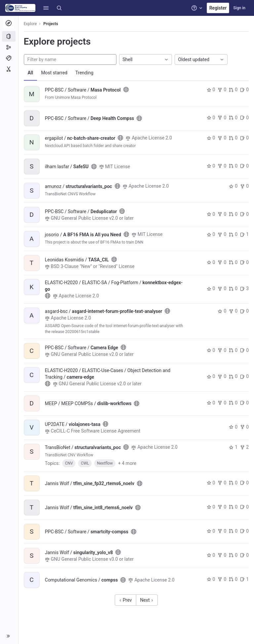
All (31, 73)
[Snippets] (9, 69)
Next (147, 600)
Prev (126, 600)
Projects (51, 24)
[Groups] (9, 47)
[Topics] (9, 58)
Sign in (239, 8)
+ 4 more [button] (127, 463)
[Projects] (9, 36)
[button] (46, 8)
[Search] (59, 8)
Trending (85, 73)
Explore (30, 24)
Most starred (55, 73)
